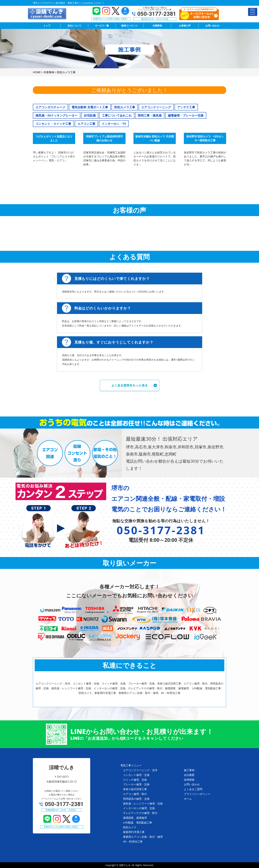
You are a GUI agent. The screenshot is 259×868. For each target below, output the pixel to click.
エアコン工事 (86, 124)
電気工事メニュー (131, 765)
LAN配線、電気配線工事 (138, 823)
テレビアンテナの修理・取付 (140, 813)
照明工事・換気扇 (150, 115)
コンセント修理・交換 (136, 775)
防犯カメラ (130, 827)
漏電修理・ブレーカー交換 (186, 115)
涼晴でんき (125, 865)
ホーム (188, 799)
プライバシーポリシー (197, 794)
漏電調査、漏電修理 (135, 818)
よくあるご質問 (193, 789)
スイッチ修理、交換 (135, 780)
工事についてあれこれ (117, 115)
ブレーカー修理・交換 (136, 784)
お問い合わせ (192, 784)
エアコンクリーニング (156, 107)
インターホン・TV (114, 124)
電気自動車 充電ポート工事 (90, 107)
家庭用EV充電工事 (134, 832)
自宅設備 (90, 115)
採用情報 (189, 780)
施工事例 (189, 770)
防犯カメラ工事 (125, 107)
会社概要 (189, 775)
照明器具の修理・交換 (136, 799)
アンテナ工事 (186, 107)
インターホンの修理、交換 (139, 808)
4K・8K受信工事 (133, 842)
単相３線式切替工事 (135, 789)
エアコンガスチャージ (50, 107)
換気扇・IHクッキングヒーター (56, 115)
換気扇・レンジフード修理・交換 (143, 804)
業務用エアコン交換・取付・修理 (143, 837)
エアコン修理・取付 (135, 794)
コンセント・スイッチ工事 (53, 124)
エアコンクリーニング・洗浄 (140, 770)
